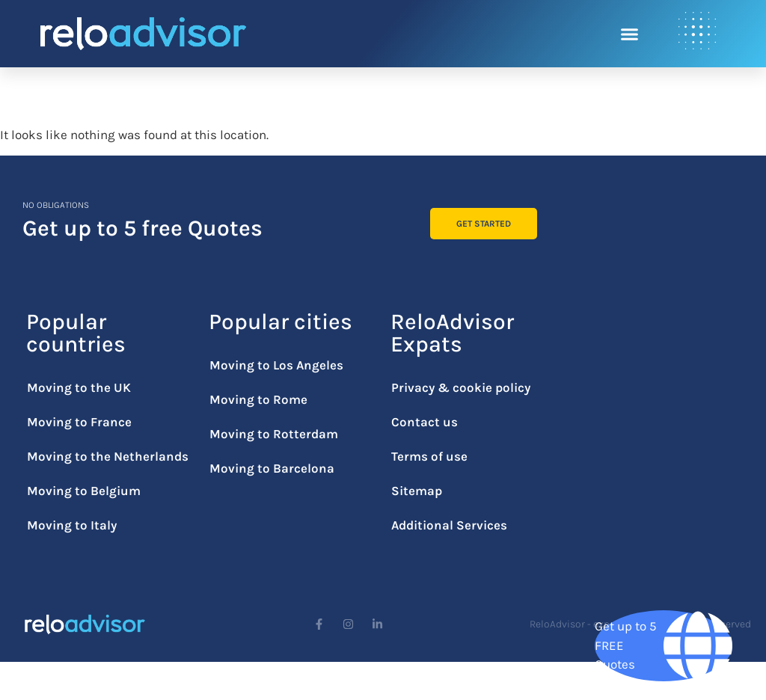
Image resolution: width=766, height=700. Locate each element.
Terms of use (429, 456)
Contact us (425, 422)
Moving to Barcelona (272, 468)
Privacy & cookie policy (461, 387)
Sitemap (417, 491)
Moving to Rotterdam (274, 434)
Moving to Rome (258, 399)
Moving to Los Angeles (276, 365)
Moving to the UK (79, 387)
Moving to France (79, 422)
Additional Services (449, 525)
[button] (630, 34)
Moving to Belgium (84, 491)
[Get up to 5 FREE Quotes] (664, 646)
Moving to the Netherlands (108, 456)
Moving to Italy (72, 525)
